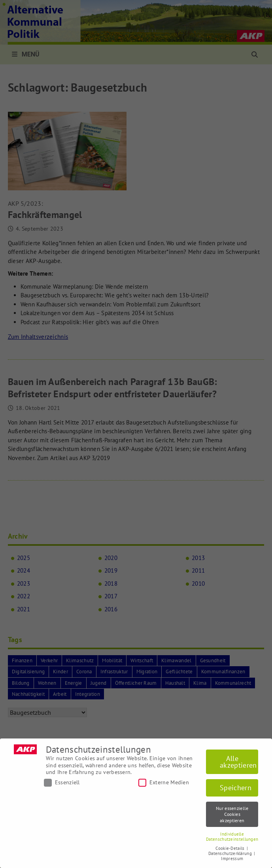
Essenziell (62, 783)
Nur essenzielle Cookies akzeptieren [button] (232, 814)
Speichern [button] (236, 788)
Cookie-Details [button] (231, 848)
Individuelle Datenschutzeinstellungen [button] (232, 837)
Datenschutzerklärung (231, 853)
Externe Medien (164, 783)
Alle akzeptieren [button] (238, 762)
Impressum (232, 859)
